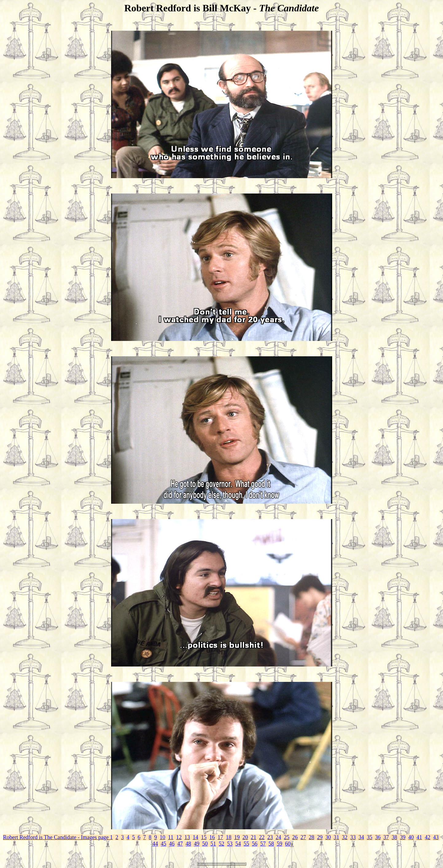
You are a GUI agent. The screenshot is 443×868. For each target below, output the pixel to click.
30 (328, 837)
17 (220, 837)
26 (295, 837)
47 (180, 844)
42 (428, 837)
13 (187, 837)
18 (229, 837)
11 (171, 837)
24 (278, 837)
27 (303, 837)
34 (361, 837)
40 (411, 837)
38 (394, 837)
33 (353, 837)
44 (155, 844)
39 (403, 837)
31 (336, 837)
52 (222, 844)
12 (179, 837)
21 (254, 837)
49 (197, 844)
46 (172, 844)
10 (162, 837)
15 (204, 837)
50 (205, 844)
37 (386, 837)
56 (255, 844)
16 (212, 837)
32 (345, 837)
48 (188, 844)
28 (312, 837)
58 (271, 844)
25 (287, 837)
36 (378, 837)
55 (247, 844)
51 (213, 844)
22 (262, 837)
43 (436, 837)
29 (320, 837)
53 (230, 844)
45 (164, 844)
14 (196, 837)
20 (245, 837)
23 (270, 837)
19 (237, 837)
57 (263, 844)
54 (238, 844)
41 (419, 837)
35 (370, 837)
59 (280, 844)
